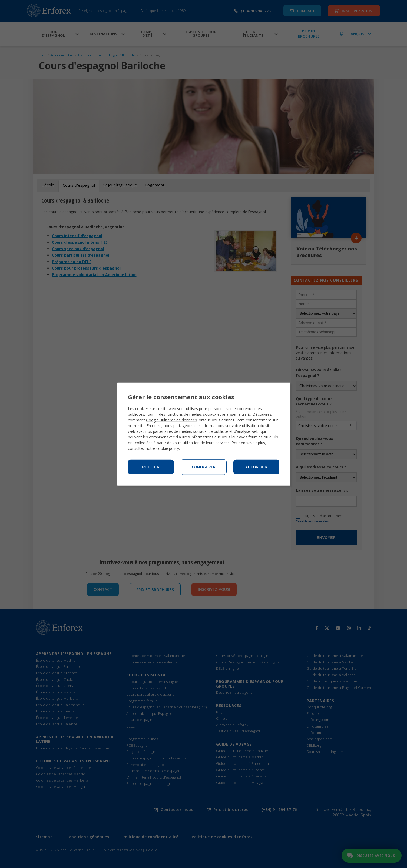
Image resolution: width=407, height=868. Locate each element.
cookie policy (168, 448)
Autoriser (256, 467)
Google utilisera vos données (171, 420)
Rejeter (151, 467)
